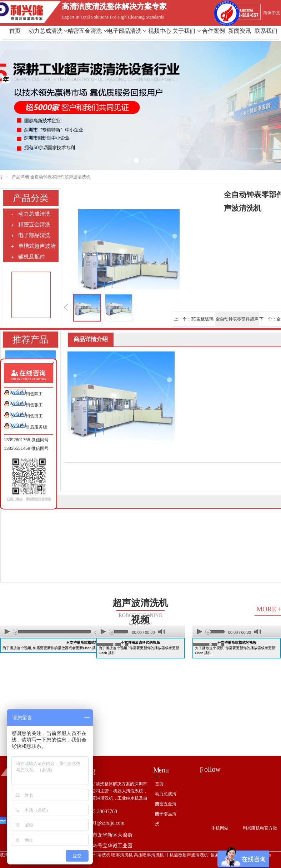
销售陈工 (23, 393)
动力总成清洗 (48, 31)
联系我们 (266, 31)
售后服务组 (26, 426)
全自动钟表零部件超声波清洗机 (237, 321)
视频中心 (160, 31)
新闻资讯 (240, 31)
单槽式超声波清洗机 (33, 247)
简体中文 (272, 13)
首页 (15, 31)
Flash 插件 (91, 648)
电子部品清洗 (127, 31)
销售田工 (23, 415)
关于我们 (186, 31)
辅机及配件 (28, 257)
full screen (126, 644)
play (7, 631)
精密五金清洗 (87, 31)
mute (161, 632)
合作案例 (214, 31)
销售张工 (23, 404)
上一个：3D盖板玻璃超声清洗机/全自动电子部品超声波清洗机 (194, 321)
